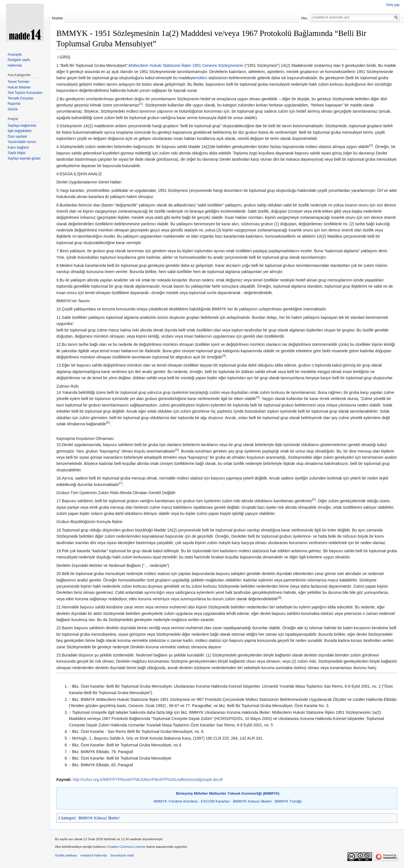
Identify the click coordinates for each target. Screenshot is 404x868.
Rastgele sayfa (19, 60)
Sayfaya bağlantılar (22, 126)
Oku (304, 18)
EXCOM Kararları (215, 801)
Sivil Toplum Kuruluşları (25, 93)
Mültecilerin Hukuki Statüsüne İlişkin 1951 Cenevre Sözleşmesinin (186, 65)
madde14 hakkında (94, 855)
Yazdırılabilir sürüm (22, 142)
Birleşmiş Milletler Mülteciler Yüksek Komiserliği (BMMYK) (228, 793)
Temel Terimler (19, 82)
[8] (314, 500)
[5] (108, 422)
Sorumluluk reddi (122, 855)
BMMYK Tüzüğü (288, 801)
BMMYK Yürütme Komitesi (175, 801)
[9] (280, 597)
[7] (121, 483)
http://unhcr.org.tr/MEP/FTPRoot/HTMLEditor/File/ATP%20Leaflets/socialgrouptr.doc (146, 780)
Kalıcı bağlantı (18, 147)
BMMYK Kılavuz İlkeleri (252, 801)
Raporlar (14, 104)
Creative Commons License (126, 847)
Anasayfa (15, 54)
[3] (224, 355)
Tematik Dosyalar (20, 98)
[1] (141, 104)
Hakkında (15, 65)
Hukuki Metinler (19, 87)
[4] (258, 397)
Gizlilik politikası (66, 855)
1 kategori (67, 818)
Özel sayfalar (17, 137)
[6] (177, 450)
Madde (57, 18)
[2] (371, 145)
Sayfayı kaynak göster (24, 158)
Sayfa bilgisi (17, 153)
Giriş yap (393, 5)
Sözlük (13, 109)
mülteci (201, 78)
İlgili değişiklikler (20, 131)
